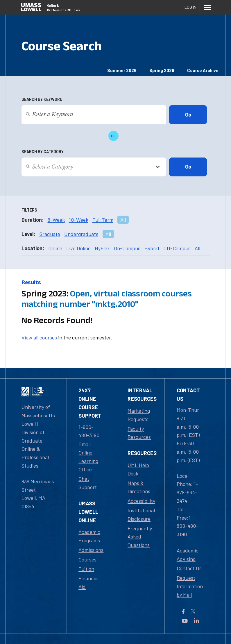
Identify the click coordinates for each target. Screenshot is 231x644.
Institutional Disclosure (141, 515)
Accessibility (141, 501)
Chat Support (88, 483)
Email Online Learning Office (88, 457)
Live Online (78, 248)
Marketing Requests (139, 415)
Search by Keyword (42, 99)
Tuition (86, 569)
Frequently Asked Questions (140, 537)
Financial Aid (88, 583)
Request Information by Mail (190, 586)
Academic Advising (188, 555)
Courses (87, 559)
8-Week (56, 220)
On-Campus (127, 248)
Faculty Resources (139, 433)
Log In (190, 7)
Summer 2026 (122, 70)
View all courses (39, 337)
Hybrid (152, 248)
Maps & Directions (139, 487)
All (123, 220)
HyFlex (102, 248)
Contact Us (189, 568)
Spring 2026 (162, 70)
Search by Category (43, 152)
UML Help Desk (138, 469)
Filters (29, 210)
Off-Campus (177, 248)
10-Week (79, 220)
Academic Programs (89, 536)
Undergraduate (81, 234)
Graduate (50, 234)
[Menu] (207, 7)
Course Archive (203, 70)
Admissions (91, 550)
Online (55, 248)
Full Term (103, 220)
